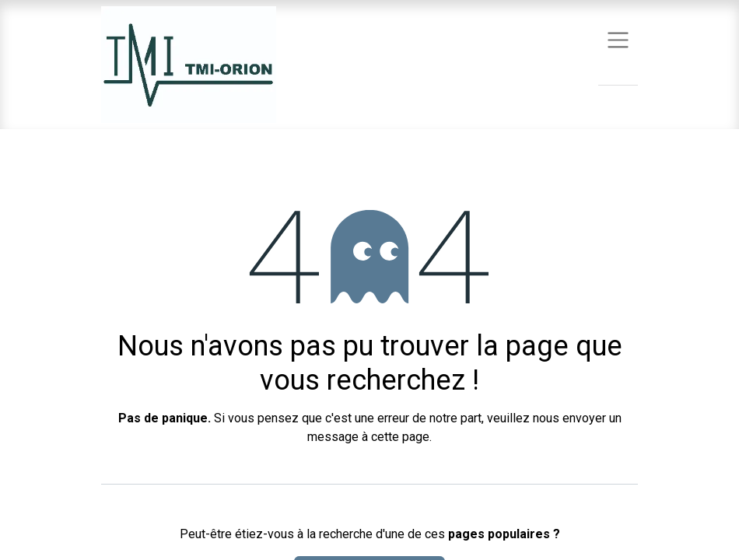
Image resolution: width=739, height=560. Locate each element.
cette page (400, 437)
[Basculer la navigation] (618, 39)
